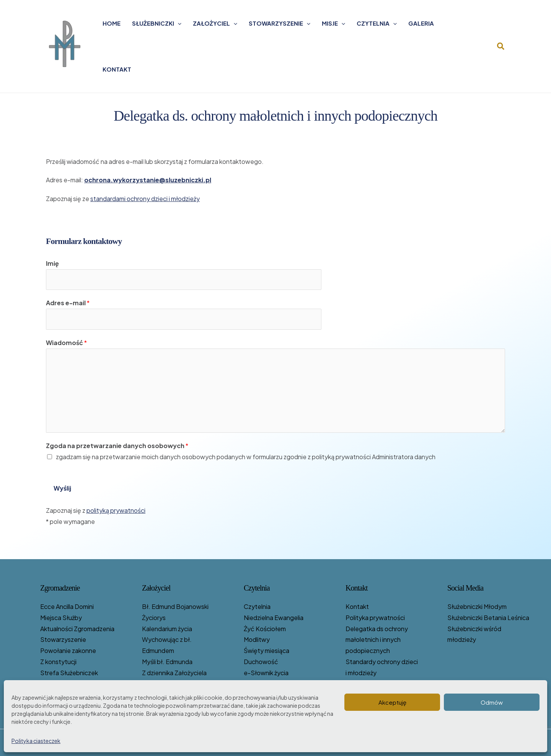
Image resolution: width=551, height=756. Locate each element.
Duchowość (261, 662)
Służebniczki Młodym (477, 606)
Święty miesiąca (267, 650)
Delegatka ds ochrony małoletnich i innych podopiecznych (377, 640)
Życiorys (154, 618)
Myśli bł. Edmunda (167, 662)
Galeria (421, 23)
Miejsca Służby (61, 618)
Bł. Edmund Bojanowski (175, 606)
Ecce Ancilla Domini (67, 606)
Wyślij (62, 488)
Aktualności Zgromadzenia (77, 629)
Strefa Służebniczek (69, 673)
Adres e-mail (68, 303)
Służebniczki (157, 23)
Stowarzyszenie (280, 23)
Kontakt (117, 69)
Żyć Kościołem (265, 629)
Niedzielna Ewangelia (274, 618)
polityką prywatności (116, 510)
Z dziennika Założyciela (174, 673)
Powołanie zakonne (68, 650)
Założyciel (215, 23)
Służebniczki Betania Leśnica (488, 618)
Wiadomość (66, 343)
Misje (333, 23)
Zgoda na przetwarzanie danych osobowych (117, 446)
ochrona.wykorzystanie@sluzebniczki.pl (148, 180)
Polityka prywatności (375, 618)
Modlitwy (257, 639)
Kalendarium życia (167, 629)
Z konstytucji (58, 662)
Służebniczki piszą (269, 695)
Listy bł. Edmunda (167, 684)
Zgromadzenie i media (376, 684)
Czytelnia (377, 23)
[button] (501, 47)
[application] (178, 23)
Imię (52, 263)
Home (112, 23)
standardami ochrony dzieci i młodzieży (145, 199)
